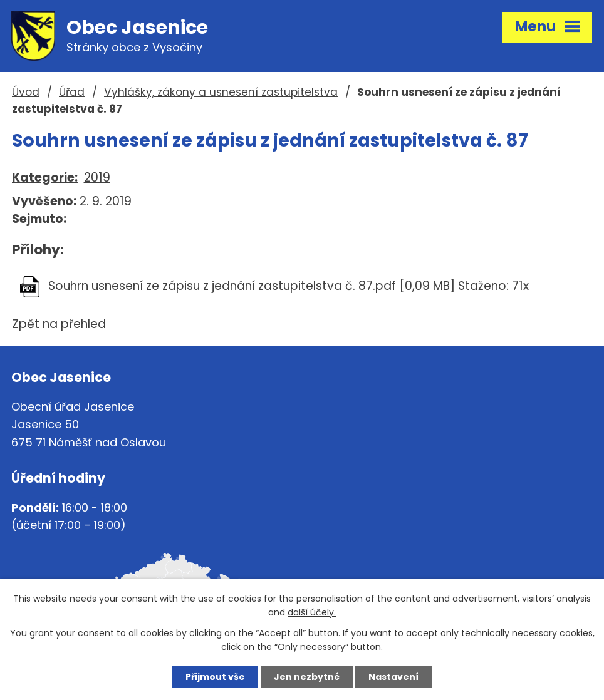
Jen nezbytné (307, 677)
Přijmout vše (215, 677)
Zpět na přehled (59, 324)
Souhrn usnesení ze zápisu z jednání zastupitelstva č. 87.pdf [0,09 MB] (252, 286)
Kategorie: (45, 178)
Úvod (26, 92)
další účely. (312, 613)
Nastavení (393, 677)
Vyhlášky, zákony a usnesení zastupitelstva (221, 92)
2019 (97, 178)
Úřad (72, 92)
